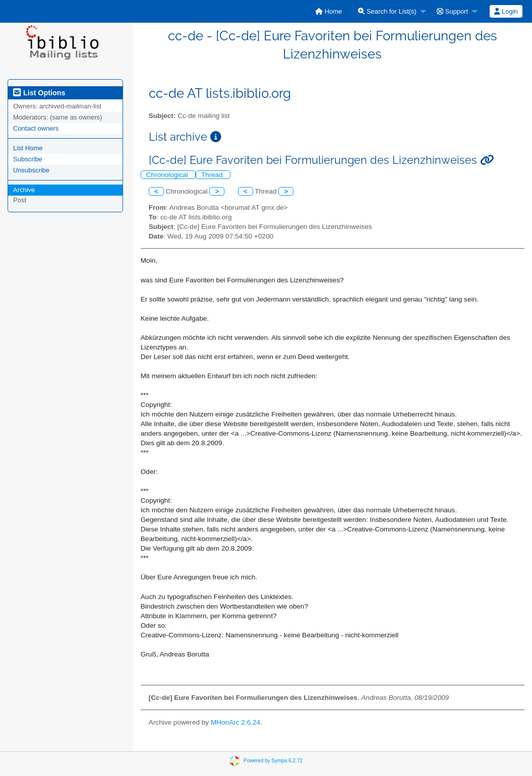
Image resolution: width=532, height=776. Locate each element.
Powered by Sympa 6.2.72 (273, 760)
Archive (24, 190)
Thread (213, 175)
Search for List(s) (387, 11)
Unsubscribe (31, 170)
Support (452, 11)
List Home (28, 148)
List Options (39, 93)
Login (506, 11)
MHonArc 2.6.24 (235, 722)
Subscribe (28, 159)
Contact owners (36, 128)
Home (329, 11)
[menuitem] (329, 11)
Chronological (168, 175)
